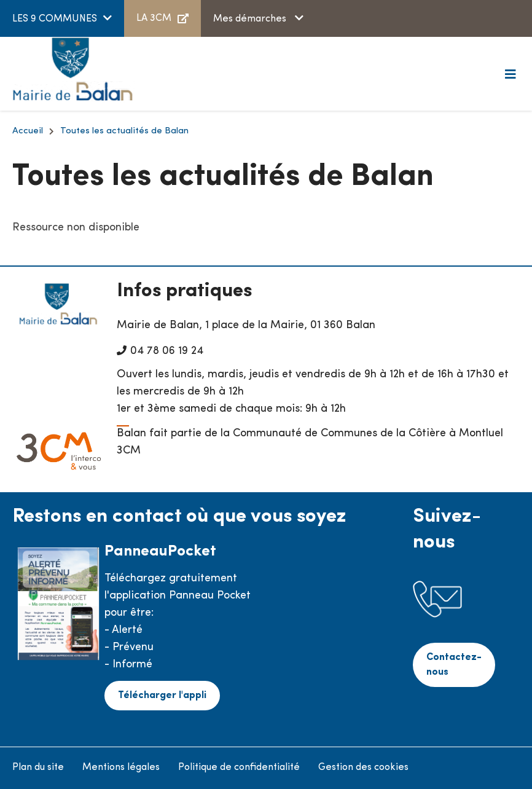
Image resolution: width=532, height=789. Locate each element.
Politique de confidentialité (239, 767)
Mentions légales (121, 767)
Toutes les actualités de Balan (124, 131)
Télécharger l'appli (162, 696)
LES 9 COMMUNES (55, 19)
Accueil (28, 131)
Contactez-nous (454, 665)
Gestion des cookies (363, 767)
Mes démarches (251, 19)
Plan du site (38, 767)
